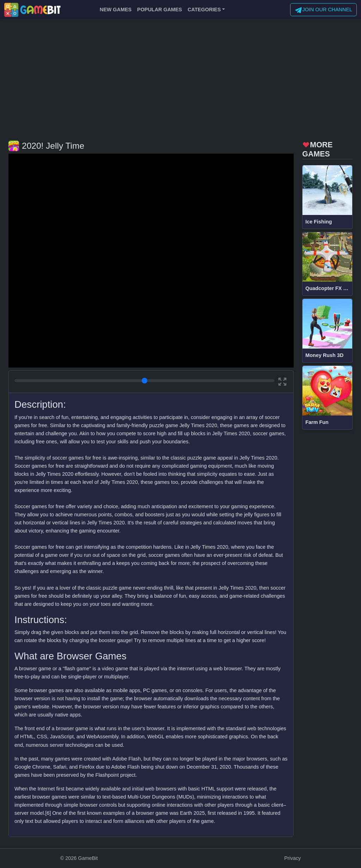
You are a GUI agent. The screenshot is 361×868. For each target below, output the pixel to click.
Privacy (292, 858)
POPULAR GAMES (160, 10)
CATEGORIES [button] (204, 10)
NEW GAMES (116, 10)
